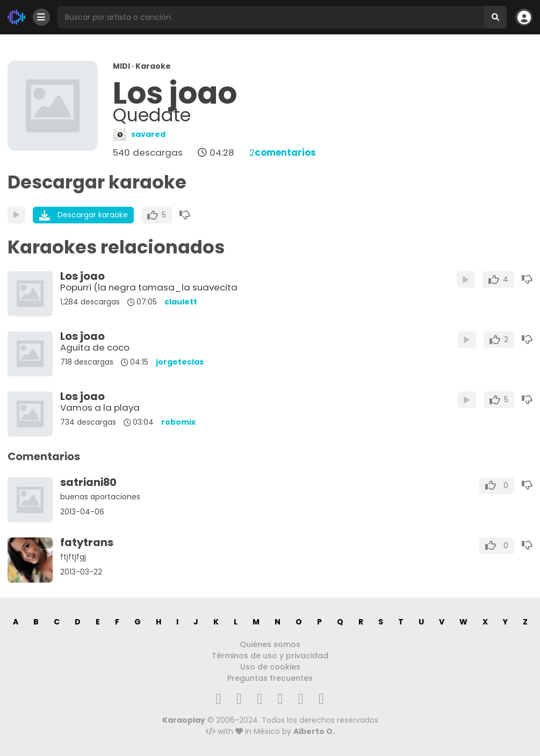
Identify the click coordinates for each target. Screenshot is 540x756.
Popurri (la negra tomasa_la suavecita (149, 287)
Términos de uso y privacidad (270, 656)
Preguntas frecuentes (270, 678)
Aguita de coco (95, 347)
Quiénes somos (270, 644)
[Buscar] (495, 17)
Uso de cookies (270, 667)
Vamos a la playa (100, 408)
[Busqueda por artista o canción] (271, 17)
